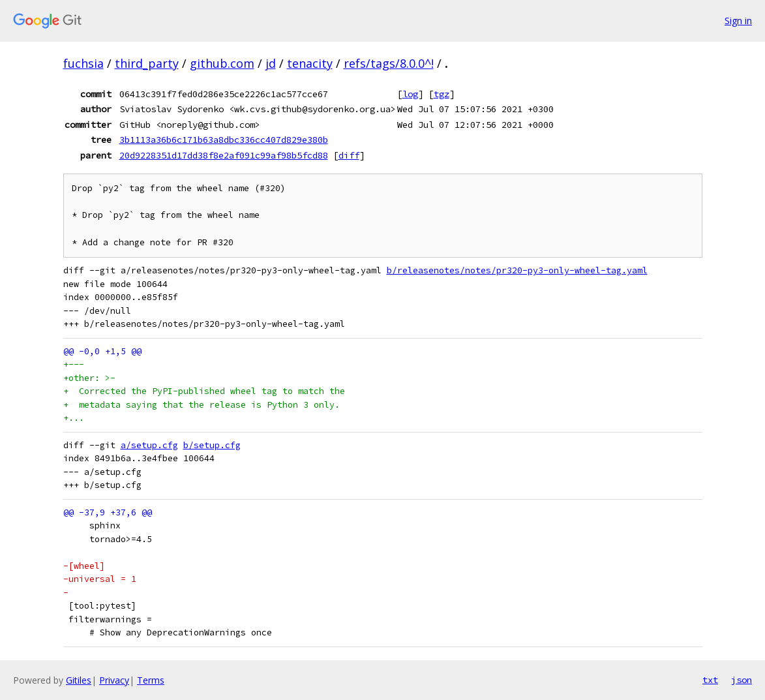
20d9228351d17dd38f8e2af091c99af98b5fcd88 (224, 155)
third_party (147, 63)
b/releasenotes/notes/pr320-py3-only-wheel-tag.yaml (517, 270)
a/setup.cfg (149, 445)
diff (349, 155)
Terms (151, 680)
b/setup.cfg (212, 445)
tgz (442, 94)
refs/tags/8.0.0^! (389, 63)
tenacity (310, 63)
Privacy (114, 680)
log (410, 94)
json (742, 680)
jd (271, 63)
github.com (222, 63)
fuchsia (83, 63)
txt (710, 680)
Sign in (738, 21)
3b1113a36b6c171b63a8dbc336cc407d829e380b (224, 140)
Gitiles (79, 680)
